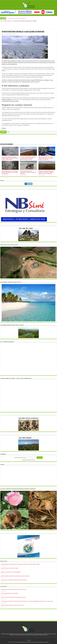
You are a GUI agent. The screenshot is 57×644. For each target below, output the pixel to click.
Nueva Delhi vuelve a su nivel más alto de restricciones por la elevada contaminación (10, 172)
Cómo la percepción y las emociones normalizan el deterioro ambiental (28, 172)
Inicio (1, 21)
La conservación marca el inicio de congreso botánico (16, 18)
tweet (8, 132)
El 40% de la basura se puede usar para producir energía (12, 605)
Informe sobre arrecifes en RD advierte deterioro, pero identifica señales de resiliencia (46, 158)
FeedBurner (33, 460)
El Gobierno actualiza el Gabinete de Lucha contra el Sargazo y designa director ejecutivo (28, 158)
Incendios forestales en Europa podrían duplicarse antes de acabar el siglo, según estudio (10, 158)
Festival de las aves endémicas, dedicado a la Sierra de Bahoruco (14, 580)
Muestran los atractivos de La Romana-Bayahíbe (11, 572)
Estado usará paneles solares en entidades (10, 593)
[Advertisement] (28, 26)
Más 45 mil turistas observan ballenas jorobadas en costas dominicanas (15, 576)
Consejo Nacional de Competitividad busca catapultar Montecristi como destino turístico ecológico (20, 564)
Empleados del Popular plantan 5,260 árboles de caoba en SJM (14, 589)
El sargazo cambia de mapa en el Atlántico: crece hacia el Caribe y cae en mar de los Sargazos (46, 172)
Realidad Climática (7, 21)
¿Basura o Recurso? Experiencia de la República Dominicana (13, 597)
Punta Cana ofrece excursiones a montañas (10, 568)
